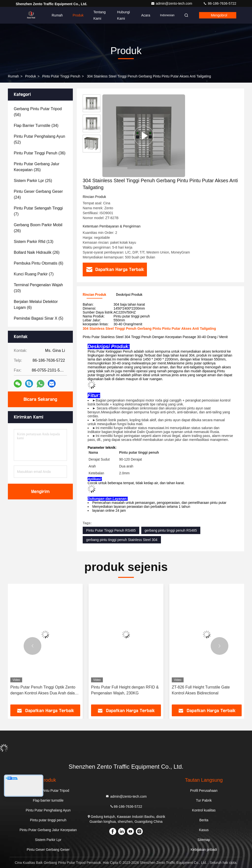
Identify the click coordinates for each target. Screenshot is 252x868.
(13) (34, 242)
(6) (39, 263)
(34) (36, 126)
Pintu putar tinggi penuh (61, 76)
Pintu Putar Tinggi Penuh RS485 (111, 530)
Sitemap (204, 840)
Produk (78, 15)
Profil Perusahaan (204, 791)
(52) (39, 139)
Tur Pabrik (204, 800)
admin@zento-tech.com (172, 3)
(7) (38, 211)
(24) (38, 194)
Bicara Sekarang (40, 399)
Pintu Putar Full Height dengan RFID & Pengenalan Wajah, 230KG (125, 690)
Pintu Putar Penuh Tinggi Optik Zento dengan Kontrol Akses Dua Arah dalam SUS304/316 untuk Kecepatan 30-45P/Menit (44, 691)
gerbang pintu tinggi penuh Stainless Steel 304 (122, 540)
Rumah (57, 15)
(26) (38, 228)
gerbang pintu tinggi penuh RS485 (171, 530)
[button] (32, 646)
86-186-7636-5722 (220, 3)
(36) (40, 153)
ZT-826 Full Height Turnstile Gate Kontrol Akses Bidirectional (201, 690)
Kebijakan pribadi (204, 850)
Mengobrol (219, 15)
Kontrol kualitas (204, 810)
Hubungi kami (124, 15)
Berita (204, 820)
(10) (38, 288)
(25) (33, 181)
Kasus (204, 830)
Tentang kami (100, 15)
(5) (39, 318)
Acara (146, 15)
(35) (37, 167)
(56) (38, 112)
